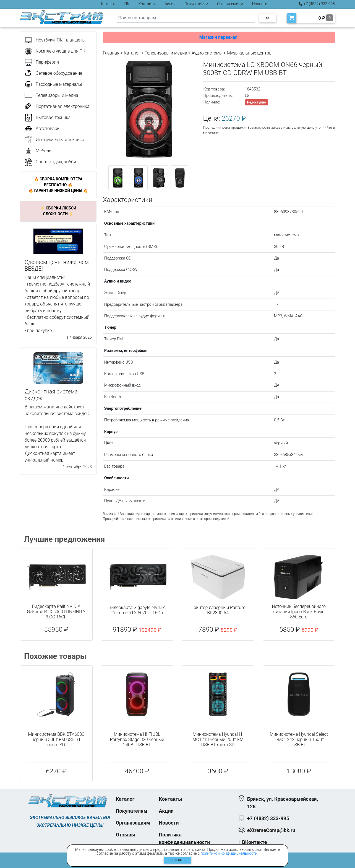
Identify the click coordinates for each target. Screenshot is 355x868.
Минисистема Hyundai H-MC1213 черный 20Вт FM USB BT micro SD (218, 739)
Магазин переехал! (219, 37)
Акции (170, 4)
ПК (127, 4)
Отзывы (126, 835)
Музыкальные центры (250, 53)
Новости (260, 4)
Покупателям (196, 4)
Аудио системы (207, 53)
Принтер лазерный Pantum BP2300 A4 (218, 610)
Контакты (147, 4)
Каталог (108, 4)
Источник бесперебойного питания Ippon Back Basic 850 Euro (299, 612)
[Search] (186, 18)
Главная (111, 53)
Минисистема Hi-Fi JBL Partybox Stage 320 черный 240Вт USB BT (137, 739)
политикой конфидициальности (229, 853)
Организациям (230, 4)
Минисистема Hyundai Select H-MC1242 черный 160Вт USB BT (299, 739)
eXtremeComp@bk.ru (271, 830)
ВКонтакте (254, 842)
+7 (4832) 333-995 (317, 4)
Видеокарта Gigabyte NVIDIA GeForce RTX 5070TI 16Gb (137, 610)
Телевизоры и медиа (166, 53)
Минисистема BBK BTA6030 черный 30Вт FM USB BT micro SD (56, 739)
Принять (178, 860)
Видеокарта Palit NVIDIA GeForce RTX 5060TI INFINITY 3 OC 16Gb (56, 612)
